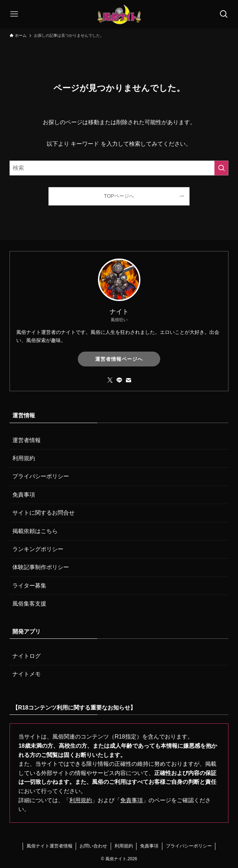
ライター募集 (29, 586)
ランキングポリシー (38, 549)
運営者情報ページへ (119, 359)
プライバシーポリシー (41, 476)
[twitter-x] (110, 380)
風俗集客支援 (29, 604)
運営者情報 (27, 440)
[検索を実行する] (221, 168)
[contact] (128, 380)
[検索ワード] (119, 168)
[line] (119, 380)
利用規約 (24, 458)
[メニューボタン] (14, 14)
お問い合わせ (93, 846)
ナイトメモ (27, 674)
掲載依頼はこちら (35, 531)
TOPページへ (119, 196)
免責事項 (24, 495)
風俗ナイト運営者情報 (50, 846)
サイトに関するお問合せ (43, 513)
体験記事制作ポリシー (41, 567)
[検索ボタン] (224, 14)
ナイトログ (27, 656)
